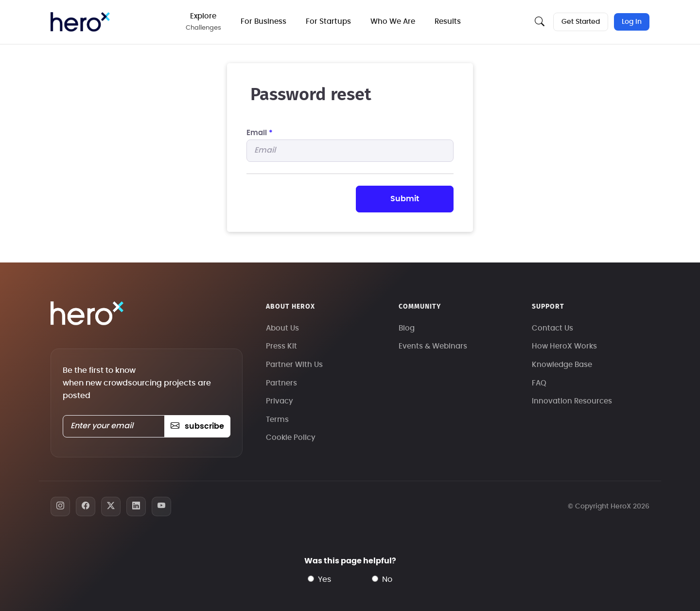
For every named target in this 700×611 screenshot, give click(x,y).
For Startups (328, 22)
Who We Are (393, 22)
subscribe (197, 426)
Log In (632, 22)
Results (448, 22)
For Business (263, 22)
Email (260, 133)
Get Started (581, 22)
